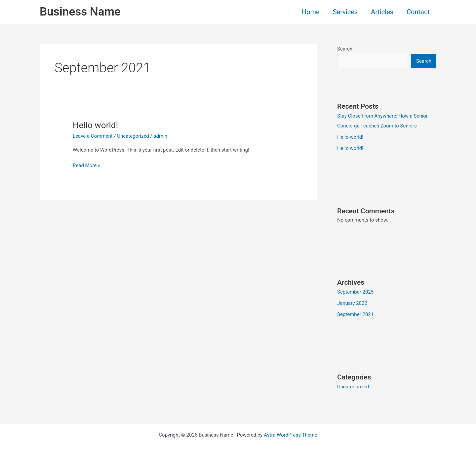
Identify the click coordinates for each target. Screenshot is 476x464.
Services (345, 12)
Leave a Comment (93, 136)
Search (345, 49)
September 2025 (355, 292)
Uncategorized (133, 136)
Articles (382, 12)
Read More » (86, 165)
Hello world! (95, 125)
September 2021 (355, 314)
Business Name (80, 12)
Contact (418, 12)
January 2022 (352, 303)
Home (311, 12)
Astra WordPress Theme (291, 435)
